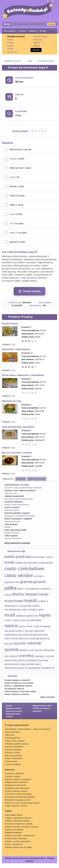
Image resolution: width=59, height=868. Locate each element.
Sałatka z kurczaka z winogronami (20, 836)
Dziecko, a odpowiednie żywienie (18, 686)
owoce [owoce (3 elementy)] (11, 626)
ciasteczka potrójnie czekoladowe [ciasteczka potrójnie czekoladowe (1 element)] (34, 563)
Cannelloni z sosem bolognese (18, 794)
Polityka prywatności (41, 708)
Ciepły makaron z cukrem (16, 806)
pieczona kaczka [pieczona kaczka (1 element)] (28, 635)
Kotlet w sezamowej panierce (17, 505)
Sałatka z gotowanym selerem (18, 818)
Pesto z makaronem (14, 758)
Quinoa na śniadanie (14, 747)
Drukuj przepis (29, 291)
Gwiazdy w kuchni (16, 36)
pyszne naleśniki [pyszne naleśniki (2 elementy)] (28, 643)
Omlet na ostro (11, 493)
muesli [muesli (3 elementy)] (30, 600)
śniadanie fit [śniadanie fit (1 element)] (47, 668)
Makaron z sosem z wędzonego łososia (22, 803)
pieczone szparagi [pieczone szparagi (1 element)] (29, 638)
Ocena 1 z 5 (33, 131)
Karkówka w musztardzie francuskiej (20, 516)
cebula (13, 159)
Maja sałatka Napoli (14, 815)
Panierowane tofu (13, 738)
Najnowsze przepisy (14, 711)
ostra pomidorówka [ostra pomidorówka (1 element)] (31, 620)
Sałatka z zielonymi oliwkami (17, 821)
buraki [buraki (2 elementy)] (10, 562)
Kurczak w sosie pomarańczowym (19, 499)
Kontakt (43, 31)
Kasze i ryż (12, 52)
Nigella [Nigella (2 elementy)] (45, 615)
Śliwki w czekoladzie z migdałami (18, 519)
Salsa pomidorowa (12, 522)
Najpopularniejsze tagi (42, 706)
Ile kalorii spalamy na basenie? (17, 680)
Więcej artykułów (48, 697)
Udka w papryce (11, 536)
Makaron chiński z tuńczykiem (18, 779)
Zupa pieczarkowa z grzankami (18, 427)
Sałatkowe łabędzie (14, 833)
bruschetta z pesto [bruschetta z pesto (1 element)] (43, 557)
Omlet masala (11, 761)
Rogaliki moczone (12, 533)
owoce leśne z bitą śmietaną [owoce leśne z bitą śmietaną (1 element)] (34, 626)
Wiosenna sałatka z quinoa (17, 744)
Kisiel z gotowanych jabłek (15, 530)
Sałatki (8, 811)
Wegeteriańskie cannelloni (17, 782)
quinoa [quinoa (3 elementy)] (11, 649)
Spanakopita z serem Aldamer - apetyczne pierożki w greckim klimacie (28, 731)
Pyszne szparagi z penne (16, 791)
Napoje (37, 46)
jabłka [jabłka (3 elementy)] (10, 588)
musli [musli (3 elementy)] (10, 615)
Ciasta (10, 40)
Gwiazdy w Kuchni (13, 61)
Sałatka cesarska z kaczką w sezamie (22, 827)
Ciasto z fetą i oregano (15, 741)
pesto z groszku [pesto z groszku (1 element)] (25, 631)
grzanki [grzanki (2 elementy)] (39, 582)
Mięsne (37, 43)
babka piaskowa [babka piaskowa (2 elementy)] (18, 557)
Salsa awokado (11, 524)
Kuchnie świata (40, 36)
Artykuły (22, 31)
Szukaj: (7, 24)
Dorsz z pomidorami (14, 844)
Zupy (29, 61)
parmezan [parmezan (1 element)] (10, 631)
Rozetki (8, 527)
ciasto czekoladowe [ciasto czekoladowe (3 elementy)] (24, 569)
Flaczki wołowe (10, 324)
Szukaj (51, 24)
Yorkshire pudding (13, 764)
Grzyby (10, 46)
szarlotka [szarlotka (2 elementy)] (26, 656)
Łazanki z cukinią (13, 776)
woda (12, 177)
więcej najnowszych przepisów (17, 543)
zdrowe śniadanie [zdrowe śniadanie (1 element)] (27, 660)
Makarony (38, 40)
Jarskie (10, 49)
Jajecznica (10, 735)
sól (11, 223)
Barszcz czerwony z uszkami (17, 453)
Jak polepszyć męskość (14, 689)
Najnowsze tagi (16, 551)
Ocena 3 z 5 (39, 131)
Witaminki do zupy (12, 401)
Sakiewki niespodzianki (14, 496)
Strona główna (10, 31)
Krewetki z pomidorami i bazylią (19, 824)
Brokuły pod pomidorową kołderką (20, 797)
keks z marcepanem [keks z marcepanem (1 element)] (28, 589)
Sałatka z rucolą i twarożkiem (18, 842)
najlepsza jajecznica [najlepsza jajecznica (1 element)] (27, 616)
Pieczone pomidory (13, 756)
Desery (10, 43)
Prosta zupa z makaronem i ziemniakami (23, 375)
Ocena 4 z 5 (42, 131)
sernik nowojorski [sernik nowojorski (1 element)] (45, 650)
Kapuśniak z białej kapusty (16, 349)
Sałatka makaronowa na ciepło (18, 847)
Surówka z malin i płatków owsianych (20, 491)
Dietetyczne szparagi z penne (18, 800)
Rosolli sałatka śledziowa (16, 839)
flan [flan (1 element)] (17, 582)
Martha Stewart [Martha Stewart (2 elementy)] (25, 594)
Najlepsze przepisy (14, 708)
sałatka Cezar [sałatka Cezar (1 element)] (27, 650)
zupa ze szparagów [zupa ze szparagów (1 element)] (29, 668)
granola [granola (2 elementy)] (26, 582)
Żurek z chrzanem (12, 507)
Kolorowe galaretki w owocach (17, 513)
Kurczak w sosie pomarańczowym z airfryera (23, 488)
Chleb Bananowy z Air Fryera (17, 485)
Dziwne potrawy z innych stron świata (20, 691)
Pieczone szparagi (13, 750)
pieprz (13, 233)
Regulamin (37, 711)
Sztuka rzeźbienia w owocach (17, 694)
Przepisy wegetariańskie (17, 725)
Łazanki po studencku (14, 502)
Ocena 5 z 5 (45, 131)
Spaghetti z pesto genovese (17, 788)
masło (13, 214)
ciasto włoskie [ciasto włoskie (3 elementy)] (19, 575)
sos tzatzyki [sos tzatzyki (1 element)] (11, 656)
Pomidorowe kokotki (13, 538)
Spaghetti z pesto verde (15, 785)
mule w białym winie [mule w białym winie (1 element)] (32, 610)
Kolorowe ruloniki (12, 510)
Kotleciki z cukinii (12, 753)
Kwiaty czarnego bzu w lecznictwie (19, 683)
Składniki (33, 31)
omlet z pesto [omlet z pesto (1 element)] (12, 620)
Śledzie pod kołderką (14, 830)
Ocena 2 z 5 (36, 131)
